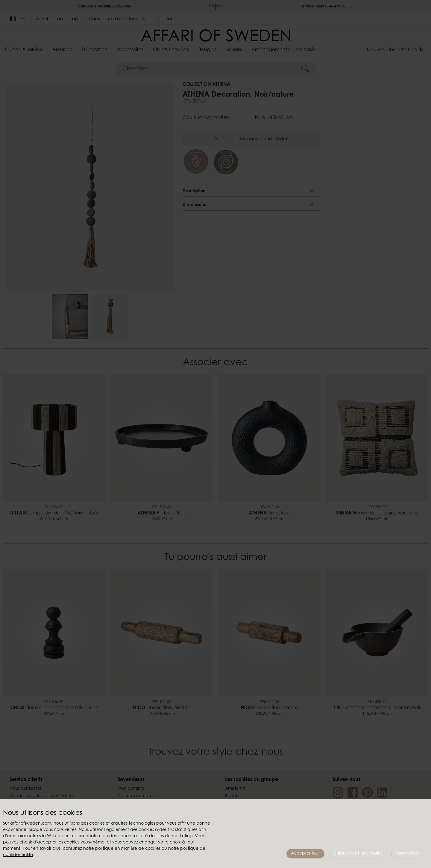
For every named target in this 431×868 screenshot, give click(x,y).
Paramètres (407, 854)
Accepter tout (305, 854)
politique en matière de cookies (128, 849)
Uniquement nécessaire (358, 854)
